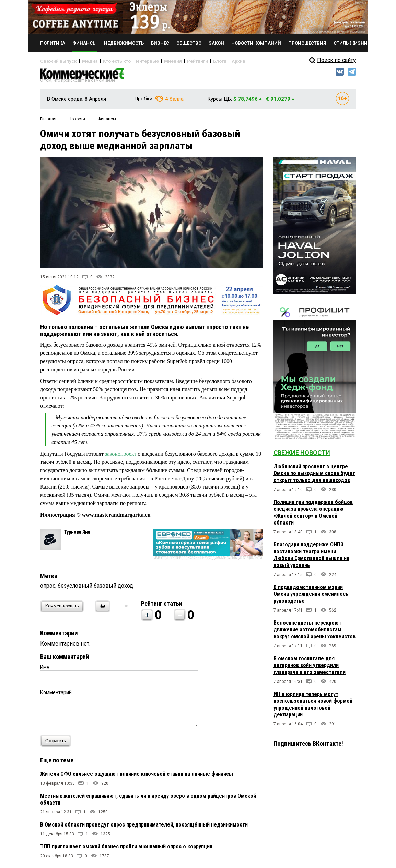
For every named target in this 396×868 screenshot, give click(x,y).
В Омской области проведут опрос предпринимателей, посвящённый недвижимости (144, 827)
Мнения (155, 61)
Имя (45, 670)
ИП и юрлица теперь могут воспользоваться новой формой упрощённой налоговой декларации (313, 707)
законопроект (121, 456)
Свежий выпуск (56, 61)
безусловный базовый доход (95, 588)
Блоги (197, 61)
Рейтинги (177, 61)
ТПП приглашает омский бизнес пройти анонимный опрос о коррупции (126, 849)
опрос (48, 588)
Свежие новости (302, 455)
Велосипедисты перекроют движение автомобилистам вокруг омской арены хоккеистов (315, 632)
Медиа (83, 61)
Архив (213, 61)
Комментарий (56, 695)
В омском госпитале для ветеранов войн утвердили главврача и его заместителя (310, 668)
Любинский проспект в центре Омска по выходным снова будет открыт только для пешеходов (314, 476)
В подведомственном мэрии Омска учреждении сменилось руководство (311, 597)
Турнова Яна (77, 535)
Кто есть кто (107, 61)
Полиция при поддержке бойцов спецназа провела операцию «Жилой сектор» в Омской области (313, 515)
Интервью (133, 61)
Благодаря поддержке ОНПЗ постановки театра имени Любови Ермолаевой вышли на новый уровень (311, 558)
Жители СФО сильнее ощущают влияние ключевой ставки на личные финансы (137, 777)
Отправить (57, 743)
